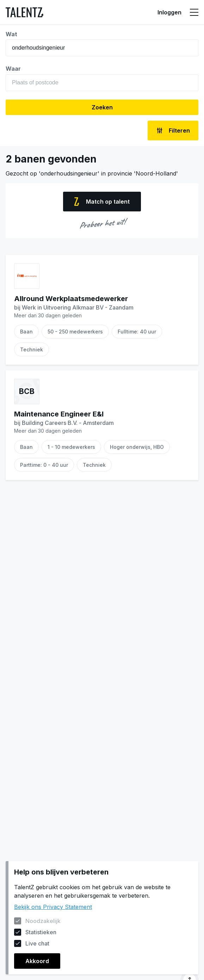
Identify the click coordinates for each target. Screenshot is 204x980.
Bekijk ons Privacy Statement (53, 907)
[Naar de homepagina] (24, 12)
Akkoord (37, 961)
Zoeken (102, 107)
